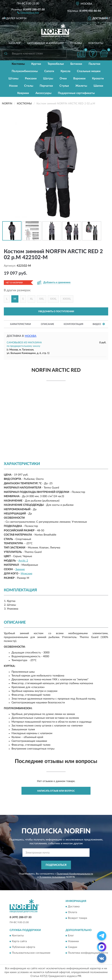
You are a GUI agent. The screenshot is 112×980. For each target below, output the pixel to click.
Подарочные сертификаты (76, 93)
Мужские (26, 574)
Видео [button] (99, 324)
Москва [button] (31, 336)
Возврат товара (77, 918)
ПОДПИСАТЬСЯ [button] (56, 865)
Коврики (23, 93)
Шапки (98, 86)
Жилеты (81, 86)
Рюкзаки (31, 79)
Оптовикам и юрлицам (45, 43)
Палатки (94, 64)
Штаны (13, 79)
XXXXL (67, 299)
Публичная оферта (23, 947)
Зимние (20, 569)
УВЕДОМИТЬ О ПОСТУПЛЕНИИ (56, 311)
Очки (63, 79)
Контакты (96, 43)
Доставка (74, 907)
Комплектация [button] (73, 324)
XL (31, 299)
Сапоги (49, 71)
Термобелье (56, 64)
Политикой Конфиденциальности (75, 874)
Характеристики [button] (20, 324)
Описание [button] (47, 324)
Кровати (98, 79)
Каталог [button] (15, 43)
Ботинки (76, 64)
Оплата (72, 913)
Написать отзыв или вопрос (56, 791)
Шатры (48, 79)
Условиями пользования (52, 877)
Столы (29, 86)
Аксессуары (43, 93)
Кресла (65, 71)
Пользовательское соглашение (31, 953)
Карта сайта (19, 942)
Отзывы (76, 43)
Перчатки (46, 86)
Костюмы (18, 64)
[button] (28, 12)
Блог (71, 936)
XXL (42, 299)
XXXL (53, 299)
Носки (13, 86)
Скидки (72, 947)
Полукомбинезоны (25, 71)
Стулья (64, 86)
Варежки (79, 79)
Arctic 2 (23, 561)
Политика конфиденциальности (88, 953)
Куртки (36, 64)
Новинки (73, 942)
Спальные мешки (89, 71)
